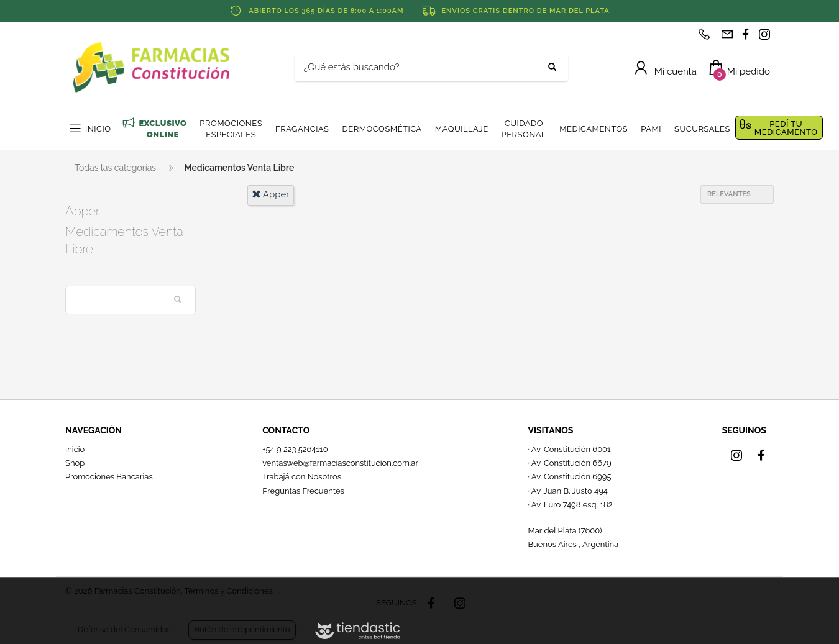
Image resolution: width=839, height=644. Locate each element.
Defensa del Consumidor (124, 629)
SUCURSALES (702, 129)
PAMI (651, 129)
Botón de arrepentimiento (242, 629)
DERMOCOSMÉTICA (382, 129)
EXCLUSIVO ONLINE (163, 129)
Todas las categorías (115, 168)
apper (271, 194)
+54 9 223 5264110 (295, 449)
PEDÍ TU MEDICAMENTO (786, 128)
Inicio (75, 449)
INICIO (98, 129)
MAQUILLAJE (462, 129)
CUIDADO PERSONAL (524, 129)
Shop (75, 463)
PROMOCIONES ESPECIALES (231, 129)
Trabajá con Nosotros (302, 477)
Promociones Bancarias (109, 477)
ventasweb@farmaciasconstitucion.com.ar (340, 463)
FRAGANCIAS (302, 129)
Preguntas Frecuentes (303, 491)
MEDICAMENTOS (594, 129)
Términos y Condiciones (228, 591)
